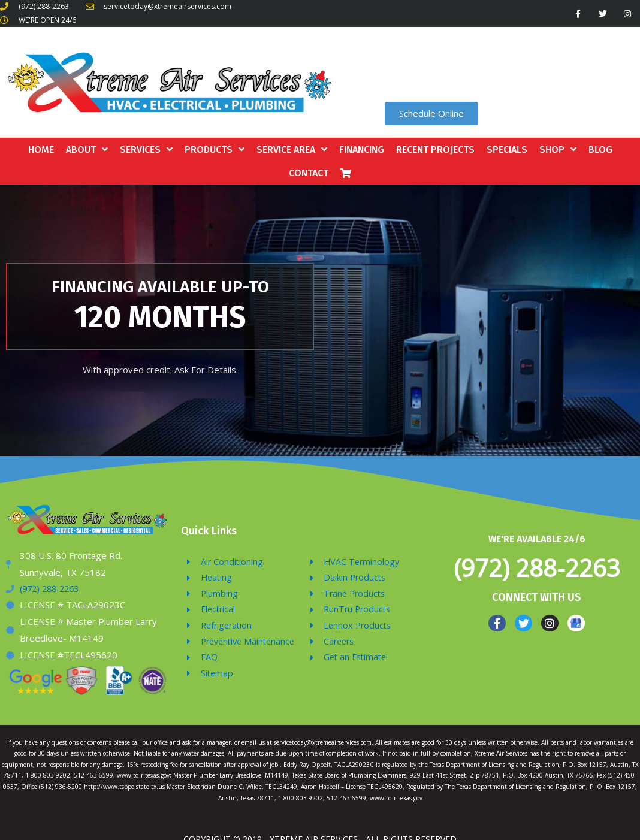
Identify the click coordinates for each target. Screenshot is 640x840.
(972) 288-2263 (537, 568)
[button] (431, 114)
